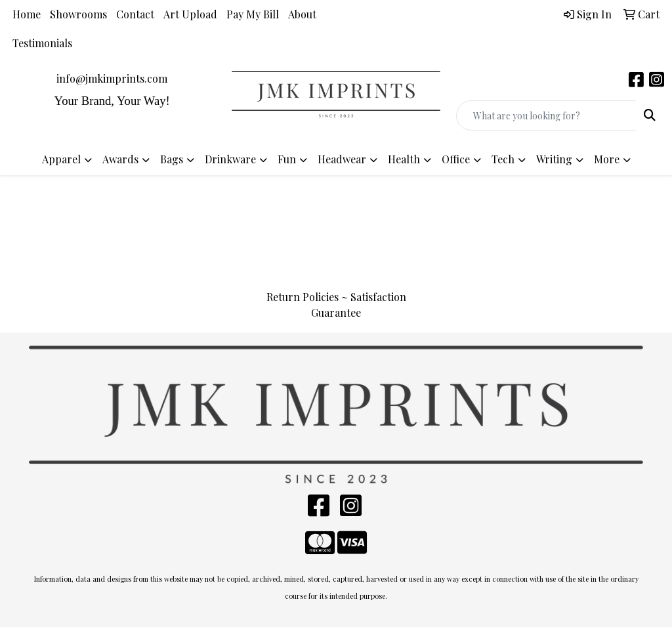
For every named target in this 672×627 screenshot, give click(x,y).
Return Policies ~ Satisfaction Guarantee (336, 305)
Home (27, 14)
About (302, 14)
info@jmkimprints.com (112, 78)
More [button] (607, 159)
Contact (135, 14)
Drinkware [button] (230, 159)
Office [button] (456, 159)
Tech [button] (503, 159)
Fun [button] (287, 159)
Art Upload (190, 14)
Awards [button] (120, 159)
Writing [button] (554, 159)
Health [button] (404, 159)
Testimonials (42, 43)
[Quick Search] (546, 115)
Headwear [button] (342, 159)
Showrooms (78, 14)
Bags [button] (172, 159)
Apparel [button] (61, 159)
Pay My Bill (253, 14)
